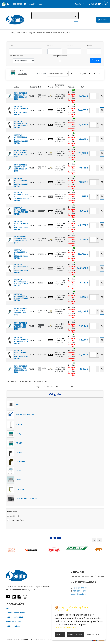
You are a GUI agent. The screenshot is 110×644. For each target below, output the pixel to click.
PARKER (14, 516)
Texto (11, 46)
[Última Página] (99, 74)
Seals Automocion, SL (29, 639)
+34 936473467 (14, 4)
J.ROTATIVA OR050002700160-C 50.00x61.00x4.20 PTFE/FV (21, 211)
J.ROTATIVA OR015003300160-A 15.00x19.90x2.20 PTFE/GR (21, 340)
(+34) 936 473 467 (80, 588)
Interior (50, 46)
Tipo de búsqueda (16, 56)
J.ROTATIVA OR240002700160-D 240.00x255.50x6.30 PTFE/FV (21, 197)
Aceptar (60, 634)
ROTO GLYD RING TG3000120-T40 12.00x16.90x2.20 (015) (21, 326)
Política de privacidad (14, 617)
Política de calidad (13, 626)
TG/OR (66, 33)
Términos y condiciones (15, 613)
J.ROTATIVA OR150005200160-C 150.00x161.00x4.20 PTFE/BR (21, 225)
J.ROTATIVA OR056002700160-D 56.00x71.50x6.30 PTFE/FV (21, 297)
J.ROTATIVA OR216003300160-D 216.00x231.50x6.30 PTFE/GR (21, 268)
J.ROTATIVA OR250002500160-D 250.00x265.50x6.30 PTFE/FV (21, 254)
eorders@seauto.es (33, 4)
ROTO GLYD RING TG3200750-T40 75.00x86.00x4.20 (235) (21, 312)
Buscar (96, 60)
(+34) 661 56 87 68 (80, 591)
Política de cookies (13, 622)
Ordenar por (41, 74)
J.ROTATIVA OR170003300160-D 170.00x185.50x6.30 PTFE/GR (21, 110)
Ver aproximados (60, 56)
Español (80, 4)
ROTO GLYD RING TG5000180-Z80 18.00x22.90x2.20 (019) (21, 154)
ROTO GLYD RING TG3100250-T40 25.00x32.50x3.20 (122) (21, 240)
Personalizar (93, 634)
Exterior (70, 46)
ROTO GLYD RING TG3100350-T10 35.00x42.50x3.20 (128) (21, 96)
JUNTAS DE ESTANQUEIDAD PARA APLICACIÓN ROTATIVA (38, 33)
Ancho (90, 46)
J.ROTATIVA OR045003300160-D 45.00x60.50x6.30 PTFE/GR (21, 283)
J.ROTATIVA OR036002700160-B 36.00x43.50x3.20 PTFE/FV (21, 125)
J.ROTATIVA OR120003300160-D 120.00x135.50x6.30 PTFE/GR (21, 355)
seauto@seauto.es (79, 594)
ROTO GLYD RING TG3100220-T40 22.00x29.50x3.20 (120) (21, 369)
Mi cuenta (103, 20)
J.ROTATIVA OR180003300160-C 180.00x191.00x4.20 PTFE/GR (21, 182)
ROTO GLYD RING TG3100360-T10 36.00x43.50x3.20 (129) (21, 168)
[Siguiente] (94, 74)
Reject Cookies (75, 634)
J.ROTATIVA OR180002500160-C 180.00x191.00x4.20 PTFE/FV (21, 139)
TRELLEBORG (17, 520)
